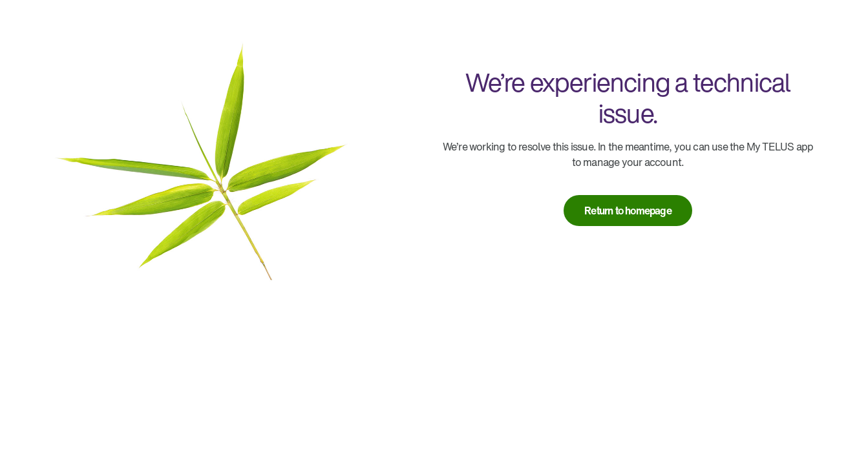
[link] (628, 211)
